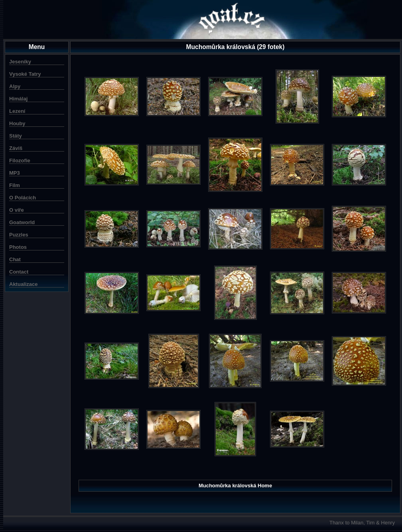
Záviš (16, 148)
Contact (19, 272)
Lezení (17, 111)
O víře (17, 210)
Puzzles (19, 235)
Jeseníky (20, 62)
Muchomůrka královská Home (235, 486)
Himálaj (18, 99)
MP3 (15, 173)
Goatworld (22, 222)
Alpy (15, 86)
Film (15, 185)
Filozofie (20, 161)
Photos (18, 247)
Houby (17, 123)
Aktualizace (24, 284)
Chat (15, 259)
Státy (16, 136)
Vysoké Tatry (25, 74)
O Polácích (23, 198)
